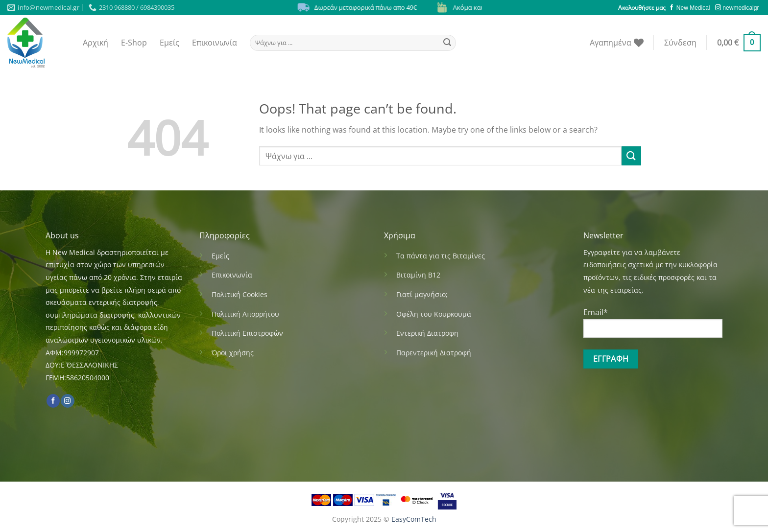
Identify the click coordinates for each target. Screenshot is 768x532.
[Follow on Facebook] (53, 401)
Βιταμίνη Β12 (418, 275)
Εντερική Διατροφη (427, 333)
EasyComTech (414, 519)
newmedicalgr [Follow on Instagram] (737, 8)
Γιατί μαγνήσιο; (422, 294)
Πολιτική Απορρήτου (245, 314)
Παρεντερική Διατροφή (434, 353)
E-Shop (134, 43)
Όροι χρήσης (233, 353)
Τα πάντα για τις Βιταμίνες (441, 256)
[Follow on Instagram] (67, 401)
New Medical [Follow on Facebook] (690, 8)
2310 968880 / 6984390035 (132, 8)
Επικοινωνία (215, 43)
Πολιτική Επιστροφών (247, 333)
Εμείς (169, 43)
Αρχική (96, 43)
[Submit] (447, 43)
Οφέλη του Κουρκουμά (434, 314)
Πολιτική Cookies (240, 294)
